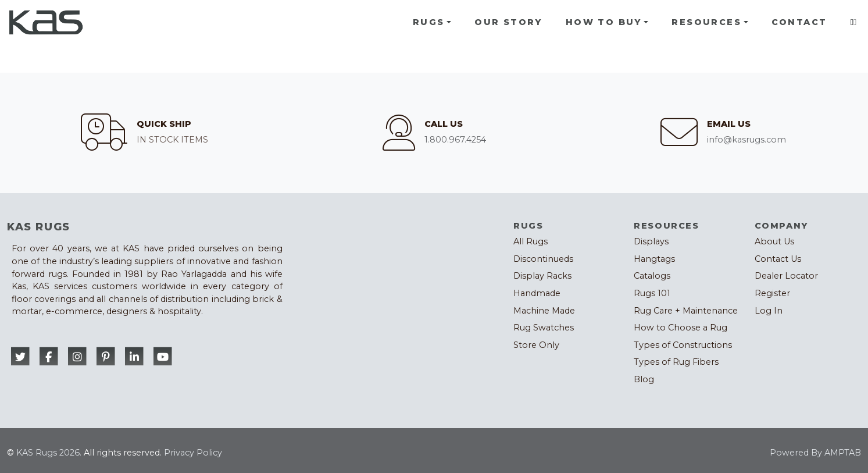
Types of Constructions (683, 345)
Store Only (536, 345)
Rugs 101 (652, 293)
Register (772, 293)
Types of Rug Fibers (676, 362)
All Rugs (531, 241)
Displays (651, 241)
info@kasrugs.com (746, 140)
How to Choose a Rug (681, 328)
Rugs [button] (429, 22)
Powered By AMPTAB (815, 453)
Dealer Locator (786, 276)
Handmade (537, 293)
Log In (769, 311)
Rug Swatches (544, 328)
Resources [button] (706, 22)
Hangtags (654, 259)
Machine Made (544, 311)
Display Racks (542, 276)
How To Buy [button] (604, 22)
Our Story (508, 22)
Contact (799, 22)
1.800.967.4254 (455, 140)
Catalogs (652, 276)
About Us (774, 241)
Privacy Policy (193, 453)
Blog (644, 379)
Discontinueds (543, 259)
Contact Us (778, 259)
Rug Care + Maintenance (686, 311)
